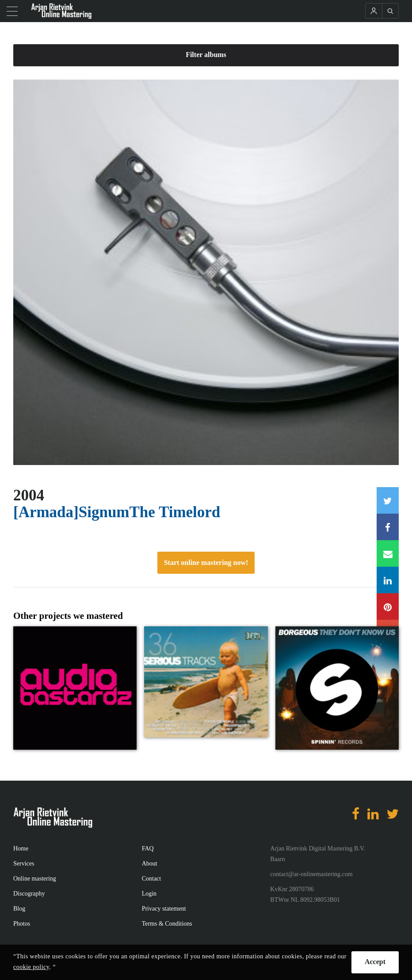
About (150, 864)
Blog (19, 909)
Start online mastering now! (206, 562)
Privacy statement (164, 909)
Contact (152, 879)
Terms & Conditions (167, 924)
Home (21, 848)
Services (24, 864)
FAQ (148, 848)
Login (149, 894)
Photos (22, 924)
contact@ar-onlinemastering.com (311, 874)
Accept (375, 962)
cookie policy (31, 967)
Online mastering (35, 879)
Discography (29, 894)
